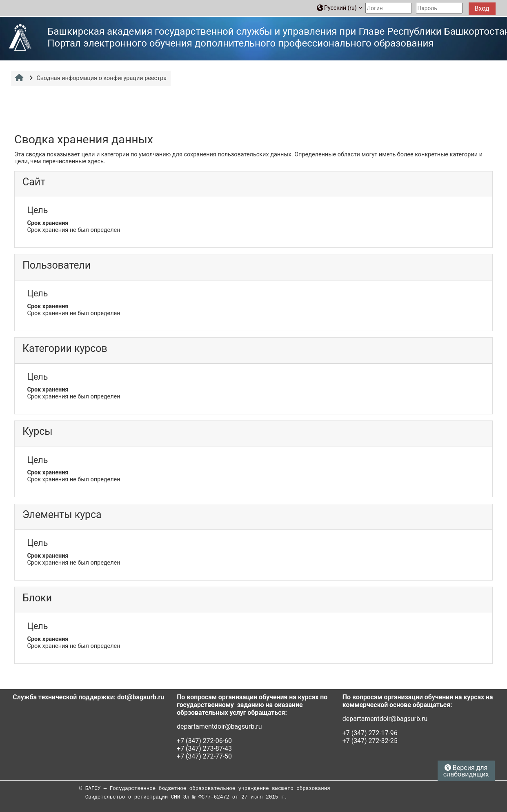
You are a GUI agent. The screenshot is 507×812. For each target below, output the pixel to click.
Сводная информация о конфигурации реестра (101, 78)
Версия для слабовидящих (466, 771)
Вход (482, 8)
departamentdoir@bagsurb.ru (219, 726)
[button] (339, 8)
